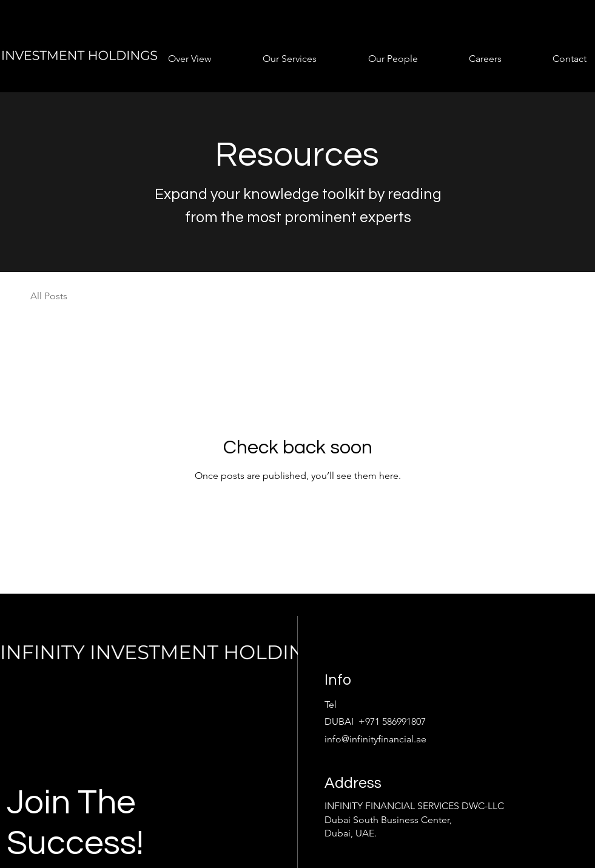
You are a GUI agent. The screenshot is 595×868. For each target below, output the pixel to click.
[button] (173, 59)
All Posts (49, 296)
